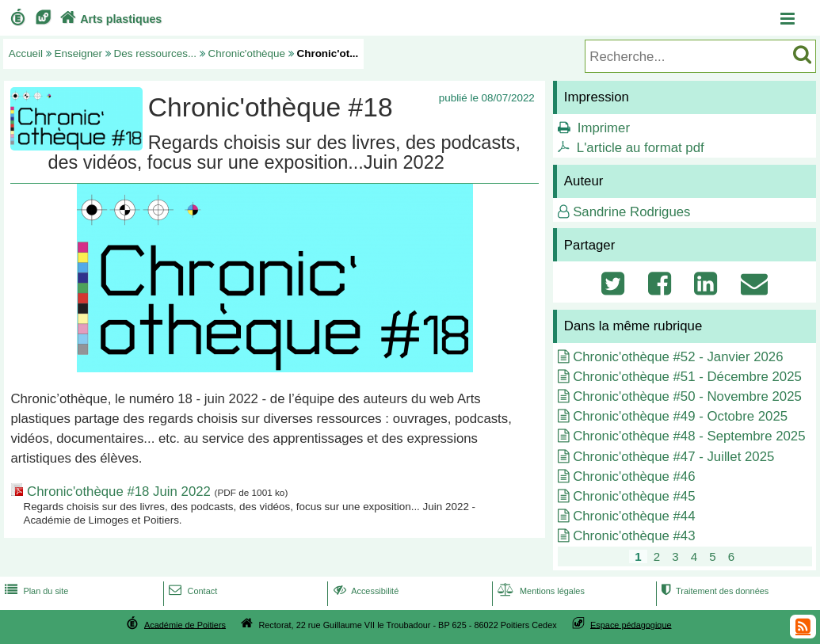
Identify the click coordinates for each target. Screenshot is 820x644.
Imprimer (604, 128)
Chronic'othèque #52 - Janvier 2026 (678, 357)
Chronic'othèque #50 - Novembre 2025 (687, 396)
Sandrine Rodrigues (631, 212)
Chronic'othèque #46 (634, 476)
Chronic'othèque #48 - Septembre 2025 (689, 436)
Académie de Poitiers (185, 624)
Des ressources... (156, 53)
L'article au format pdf (641, 148)
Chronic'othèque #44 (634, 516)
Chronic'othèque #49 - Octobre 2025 (680, 416)
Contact (191, 591)
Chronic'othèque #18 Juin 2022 (119, 492)
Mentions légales (540, 591)
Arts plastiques (109, 19)
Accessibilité (365, 591)
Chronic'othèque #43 (634, 536)
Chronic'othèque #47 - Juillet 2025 (673, 457)
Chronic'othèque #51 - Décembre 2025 (687, 377)
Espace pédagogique (631, 624)
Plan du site (35, 591)
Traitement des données (713, 591)
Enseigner (79, 53)
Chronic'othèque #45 (634, 496)
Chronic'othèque (247, 53)
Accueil (26, 53)
